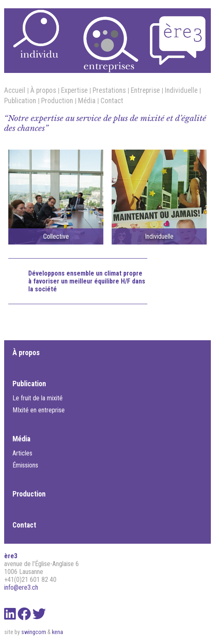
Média (87, 101)
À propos (43, 90)
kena (57, 632)
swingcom (34, 632)
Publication (20, 101)
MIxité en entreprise (39, 410)
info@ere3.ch (21, 587)
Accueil (15, 90)
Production (57, 101)
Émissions (25, 465)
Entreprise (145, 90)
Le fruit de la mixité (38, 398)
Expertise (74, 90)
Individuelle (181, 90)
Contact (112, 101)
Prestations (109, 90)
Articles (22, 453)
